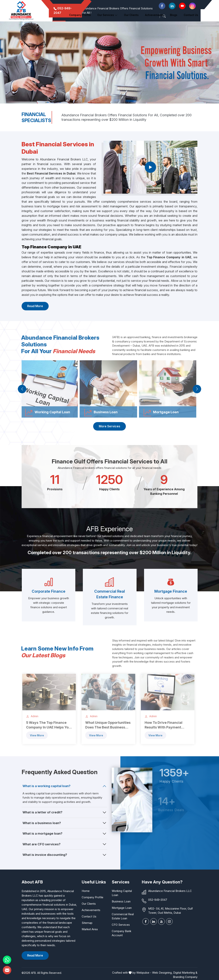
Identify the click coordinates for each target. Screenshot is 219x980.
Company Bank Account (122, 933)
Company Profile (80, 15)
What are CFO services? (42, 844)
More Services (109, 426)
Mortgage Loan (122, 908)
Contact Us (191, 15)
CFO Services (121, 925)
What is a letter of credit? (42, 812)
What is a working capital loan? (46, 786)
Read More (35, 306)
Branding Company (185, 977)
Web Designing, (162, 973)
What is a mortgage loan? (42, 833)
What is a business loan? (42, 823)
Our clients (131, 15)
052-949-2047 (158, 900)
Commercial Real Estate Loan (123, 916)
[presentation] (22, 389)
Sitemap (87, 923)
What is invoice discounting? (45, 855)
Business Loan (121, 901)
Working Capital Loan (122, 893)
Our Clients (89, 904)
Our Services (107, 15)
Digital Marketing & (185, 973)
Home (59, 15)
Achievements (154, 15)
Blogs (174, 15)
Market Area (90, 929)
